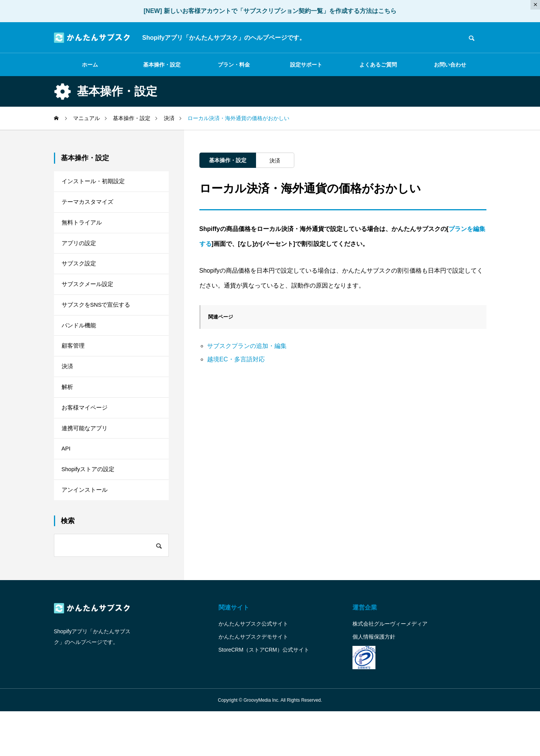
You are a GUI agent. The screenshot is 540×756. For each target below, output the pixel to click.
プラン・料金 (234, 65)
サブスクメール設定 (89, 299)
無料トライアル (83, 229)
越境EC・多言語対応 (236, 359)
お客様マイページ (86, 439)
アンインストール (86, 532)
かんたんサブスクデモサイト (253, 681)
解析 (68, 416)
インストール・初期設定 (95, 183)
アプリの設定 (80, 253)
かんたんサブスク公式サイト (253, 668)
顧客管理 (74, 369)
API (67, 486)
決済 (275, 161)
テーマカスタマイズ (89, 206)
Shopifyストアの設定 (90, 509)
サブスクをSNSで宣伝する (99, 323)
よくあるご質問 (378, 65)
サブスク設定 (80, 276)
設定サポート (306, 65)
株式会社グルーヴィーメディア (390, 668)
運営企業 (365, 652)
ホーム (90, 65)
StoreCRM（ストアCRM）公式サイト (264, 694)
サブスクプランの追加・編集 (247, 346)
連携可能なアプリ (86, 463)
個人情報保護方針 (374, 681)
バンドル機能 (80, 346)
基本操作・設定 (162, 65)
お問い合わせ (450, 65)
